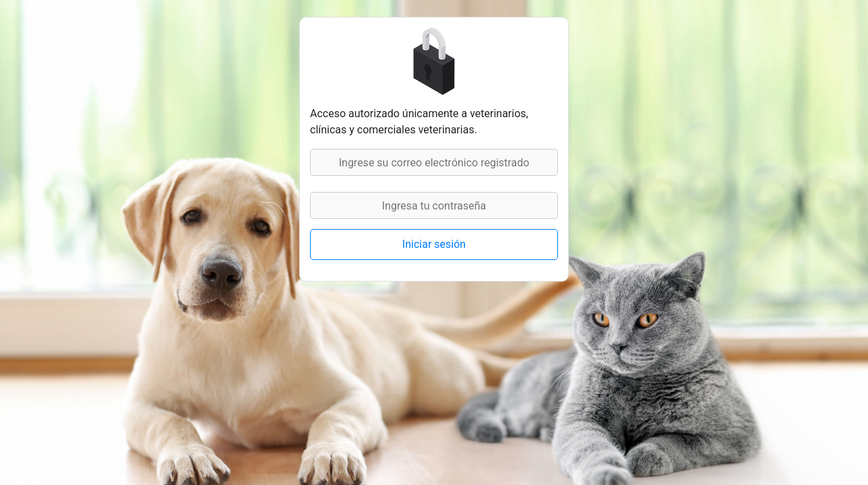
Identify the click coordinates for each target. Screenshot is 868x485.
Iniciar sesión (434, 244)
